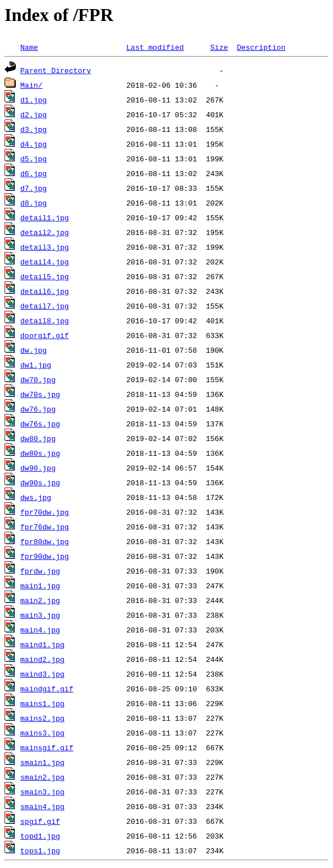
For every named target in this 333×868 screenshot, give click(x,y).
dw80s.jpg (40, 453)
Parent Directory (56, 70)
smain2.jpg (42, 777)
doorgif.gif (45, 335)
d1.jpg (34, 100)
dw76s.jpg (40, 424)
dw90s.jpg (40, 482)
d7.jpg (34, 188)
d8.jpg (34, 203)
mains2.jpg (42, 718)
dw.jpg (34, 350)
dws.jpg (36, 497)
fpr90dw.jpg (45, 556)
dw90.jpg (38, 468)
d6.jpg (34, 173)
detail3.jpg (45, 247)
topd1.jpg (40, 836)
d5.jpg (34, 159)
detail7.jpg (45, 306)
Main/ (31, 85)
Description (261, 47)
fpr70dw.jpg (45, 512)
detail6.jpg (45, 291)
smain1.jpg (42, 762)
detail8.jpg (45, 320)
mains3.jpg (42, 733)
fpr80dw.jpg (45, 541)
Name (29, 47)
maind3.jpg (42, 674)
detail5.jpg (45, 276)
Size (219, 47)
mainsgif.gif (47, 747)
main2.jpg (40, 600)
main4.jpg (40, 630)
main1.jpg (40, 585)
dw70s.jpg (40, 394)
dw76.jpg (38, 409)
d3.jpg (34, 129)
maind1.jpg (42, 644)
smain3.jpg (42, 792)
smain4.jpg (42, 806)
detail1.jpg (45, 217)
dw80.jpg (38, 438)
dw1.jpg (36, 365)
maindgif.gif (47, 689)
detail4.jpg (45, 262)
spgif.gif (40, 821)
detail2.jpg (45, 232)
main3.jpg (40, 615)
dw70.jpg (38, 379)
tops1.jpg (40, 850)
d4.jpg (34, 144)
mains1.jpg (42, 703)
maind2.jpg (42, 659)
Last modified (155, 47)
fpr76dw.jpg (45, 527)
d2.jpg (34, 114)
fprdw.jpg (40, 571)
